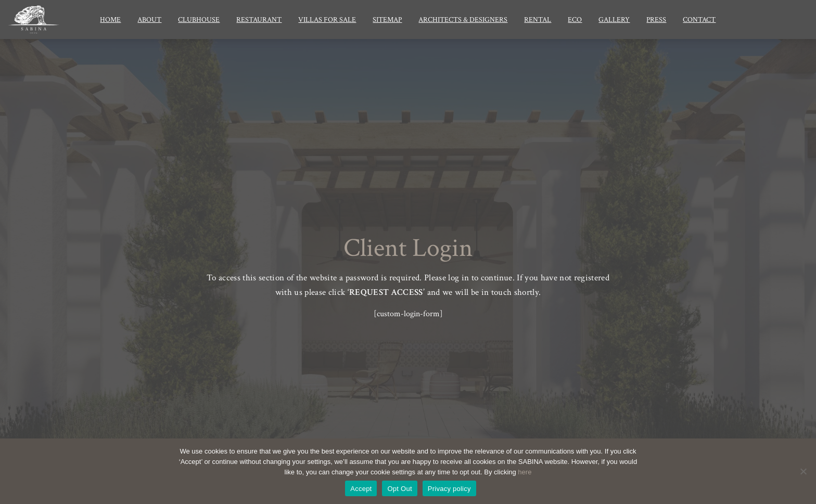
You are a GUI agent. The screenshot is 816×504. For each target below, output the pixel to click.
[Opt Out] (803, 471)
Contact (699, 20)
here (525, 472)
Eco (575, 20)
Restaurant (259, 20)
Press (656, 20)
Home (110, 20)
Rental (538, 20)
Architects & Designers (463, 20)
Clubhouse (199, 20)
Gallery (614, 20)
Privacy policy (449, 489)
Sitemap (387, 20)
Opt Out (399, 489)
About (149, 20)
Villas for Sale (327, 20)
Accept (361, 489)
